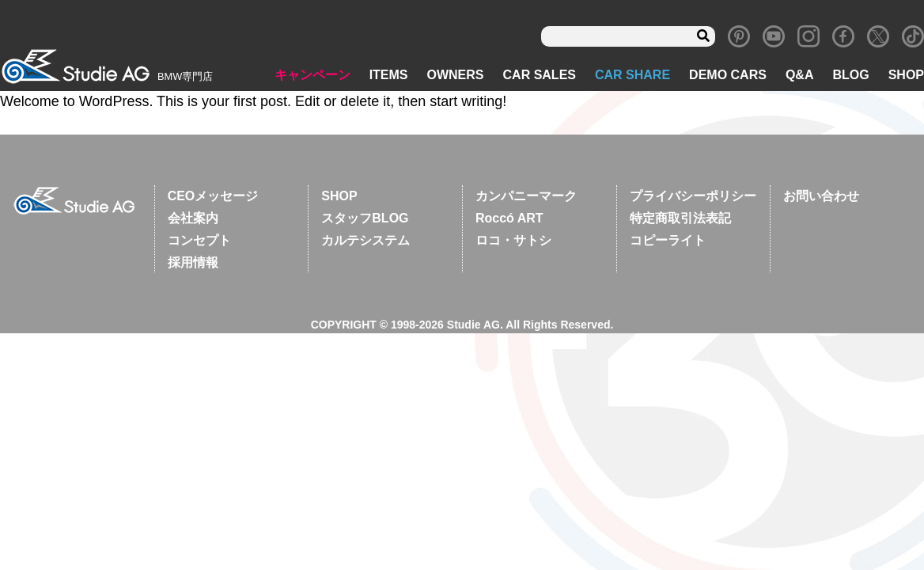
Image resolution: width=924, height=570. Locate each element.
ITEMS (389, 76)
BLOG (850, 76)
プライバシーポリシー (693, 197)
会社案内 (193, 219)
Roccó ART (509, 219)
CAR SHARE (632, 76)
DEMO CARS (728, 76)
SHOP (906, 76)
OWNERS (456, 76)
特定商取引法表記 (680, 219)
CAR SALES (540, 76)
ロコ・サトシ (513, 241)
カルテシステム (365, 241)
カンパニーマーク (526, 197)
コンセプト (199, 241)
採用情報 (193, 263)
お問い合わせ (821, 197)
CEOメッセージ (213, 197)
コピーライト (668, 241)
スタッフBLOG (365, 219)
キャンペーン (312, 76)
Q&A (800, 76)
